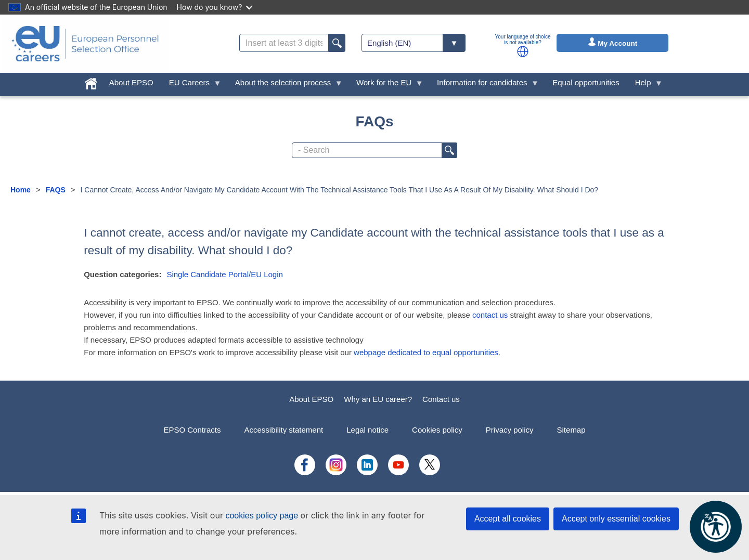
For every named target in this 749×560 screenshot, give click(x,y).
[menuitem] (91, 81)
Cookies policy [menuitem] (437, 430)
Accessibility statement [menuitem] (283, 430)
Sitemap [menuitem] (571, 430)
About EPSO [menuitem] (131, 82)
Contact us (441, 399)
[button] (523, 51)
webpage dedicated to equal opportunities (426, 352)
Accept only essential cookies (616, 519)
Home (21, 190)
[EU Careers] (85, 44)
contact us (490, 315)
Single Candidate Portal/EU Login (224, 274)
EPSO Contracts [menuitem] (192, 430)
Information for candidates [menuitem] (484, 85)
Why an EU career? (378, 399)
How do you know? (215, 7)
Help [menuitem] (645, 85)
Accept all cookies (508, 519)
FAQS (56, 190)
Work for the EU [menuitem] (386, 85)
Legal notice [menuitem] (367, 430)
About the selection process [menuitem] (285, 85)
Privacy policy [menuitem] (510, 430)
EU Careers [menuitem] (191, 85)
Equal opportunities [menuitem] (586, 82)
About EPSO (311, 399)
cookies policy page (262, 516)
